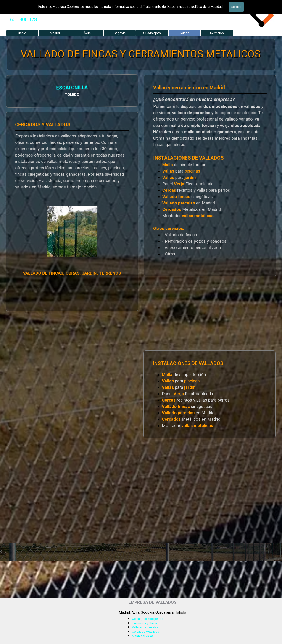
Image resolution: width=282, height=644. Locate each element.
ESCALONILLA (24, 88)
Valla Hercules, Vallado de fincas (36, 12)
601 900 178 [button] (24, 19)
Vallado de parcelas (145, 627)
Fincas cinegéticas (144, 623)
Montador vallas (143, 636)
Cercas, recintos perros (148, 619)
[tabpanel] (24, 20)
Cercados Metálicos (145, 632)
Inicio (22, 33)
